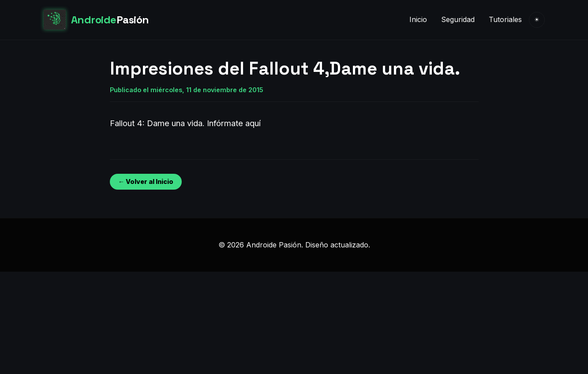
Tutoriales (505, 19)
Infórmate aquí (234, 123)
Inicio (418, 19)
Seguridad (458, 19)
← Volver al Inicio (146, 181)
